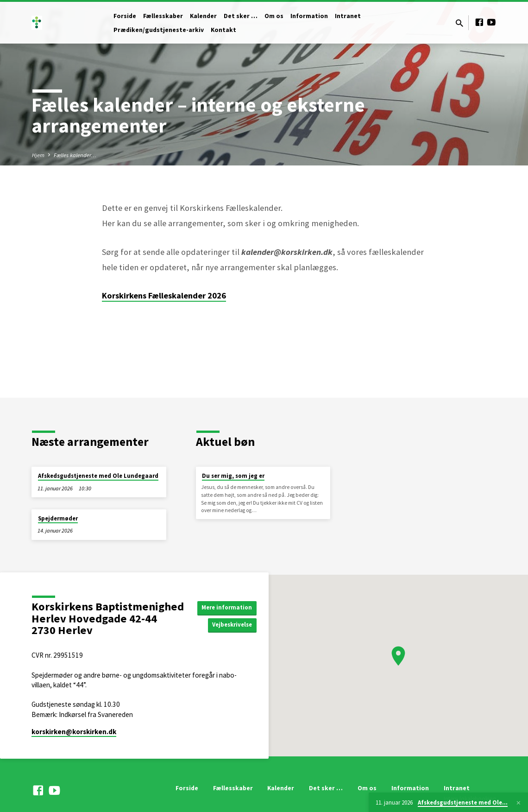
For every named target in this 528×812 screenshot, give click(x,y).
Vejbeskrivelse (234, 625)
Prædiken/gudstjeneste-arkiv (159, 30)
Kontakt (223, 30)
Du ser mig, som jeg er (233, 476)
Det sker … (241, 16)
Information (309, 16)
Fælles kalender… (75, 155)
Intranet (348, 16)
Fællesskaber (163, 16)
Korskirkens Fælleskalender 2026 (164, 295)
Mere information (229, 607)
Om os (274, 16)
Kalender (203, 16)
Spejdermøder (58, 518)
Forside (125, 16)
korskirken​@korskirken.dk (74, 732)
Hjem (38, 155)
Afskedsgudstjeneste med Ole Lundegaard (98, 476)
